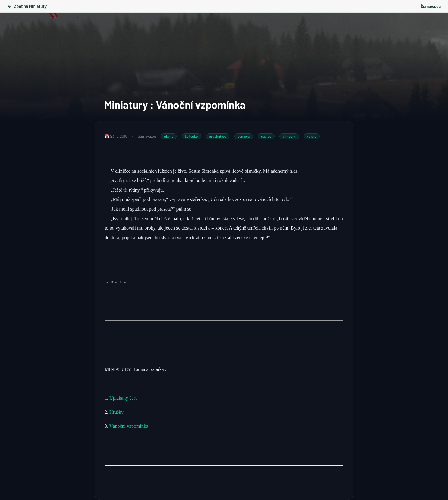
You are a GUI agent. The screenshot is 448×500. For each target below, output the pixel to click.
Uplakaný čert (123, 398)
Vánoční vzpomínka (129, 426)
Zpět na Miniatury (27, 6)
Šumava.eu (431, 6)
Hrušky (117, 412)
